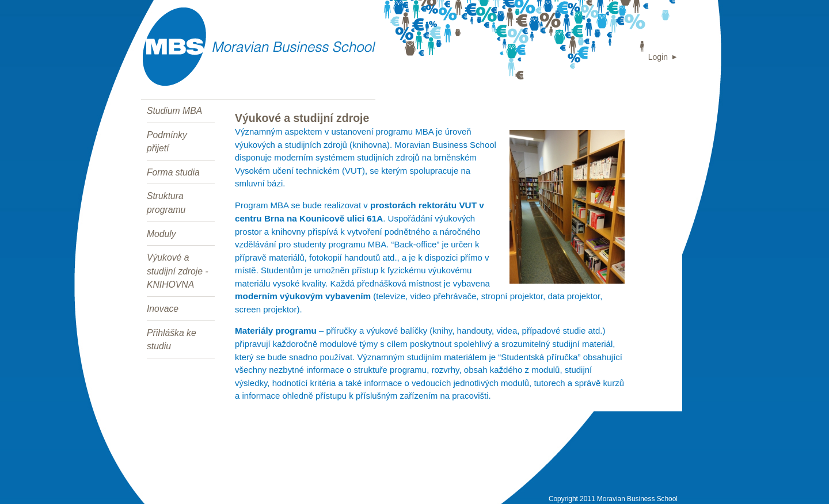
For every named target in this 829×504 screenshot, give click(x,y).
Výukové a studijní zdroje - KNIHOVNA (178, 271)
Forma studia (173, 172)
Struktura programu (166, 203)
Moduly (161, 234)
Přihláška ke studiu (172, 340)
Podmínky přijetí (167, 142)
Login (658, 57)
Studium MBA (174, 111)
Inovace (163, 309)
